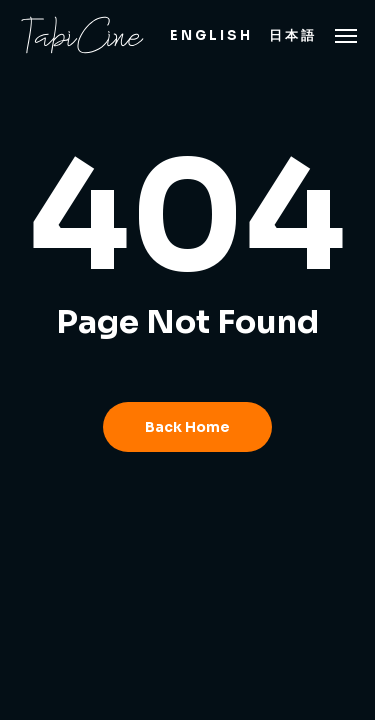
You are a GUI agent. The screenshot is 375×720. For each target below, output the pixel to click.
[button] (346, 35)
